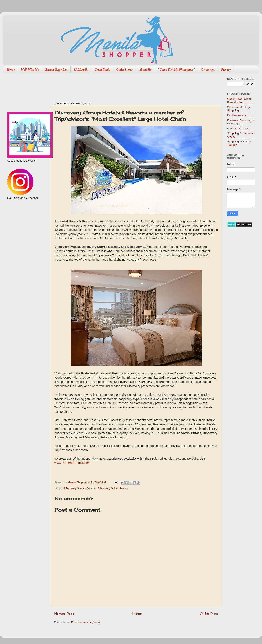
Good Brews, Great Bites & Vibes (239, 101)
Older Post (209, 614)
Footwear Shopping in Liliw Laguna (241, 122)
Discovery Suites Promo (113, 488)
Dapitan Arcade (237, 115)
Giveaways (208, 70)
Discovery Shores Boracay (80, 488)
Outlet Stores (124, 70)
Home (11, 70)
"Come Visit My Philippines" (176, 70)
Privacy (226, 70)
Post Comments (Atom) (86, 622)
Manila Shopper (78, 482)
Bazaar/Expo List (56, 70)
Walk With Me (30, 70)
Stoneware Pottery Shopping (239, 109)
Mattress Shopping (239, 128)
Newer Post (64, 614)
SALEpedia (81, 70)
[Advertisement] (129, 85)
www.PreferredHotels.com (72, 463)
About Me (145, 70)
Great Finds (102, 70)
